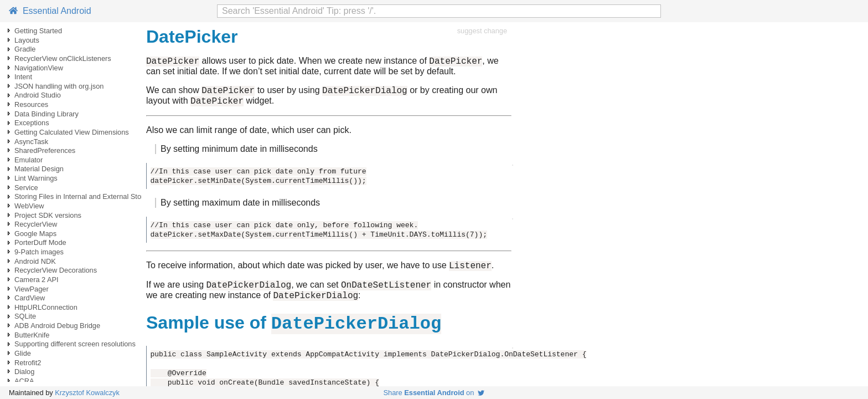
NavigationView (39, 68)
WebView (29, 206)
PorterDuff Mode (40, 242)
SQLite (25, 316)
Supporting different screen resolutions (75, 344)
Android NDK (35, 261)
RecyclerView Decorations (56, 270)
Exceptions (32, 123)
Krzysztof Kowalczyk (87, 393)
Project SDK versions (48, 215)
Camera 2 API (37, 280)
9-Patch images (39, 252)
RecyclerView (36, 224)
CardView (30, 298)
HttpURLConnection (46, 307)
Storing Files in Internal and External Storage (85, 196)
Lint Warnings (36, 178)
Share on (434, 393)
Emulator (29, 160)
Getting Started (38, 31)
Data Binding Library (46, 114)
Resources (31, 104)
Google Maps (35, 234)
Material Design (39, 169)
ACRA (24, 381)
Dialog (24, 372)
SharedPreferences (45, 150)
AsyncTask (31, 142)
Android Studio (38, 95)
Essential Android (50, 11)
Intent (23, 77)
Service (26, 188)
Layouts (27, 40)
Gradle (25, 49)
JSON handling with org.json (59, 86)
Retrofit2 (28, 363)
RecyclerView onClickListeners (63, 58)
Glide (23, 353)
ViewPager (32, 289)
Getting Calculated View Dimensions (72, 132)
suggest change (482, 31)
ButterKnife (32, 335)
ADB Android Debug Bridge (57, 326)
